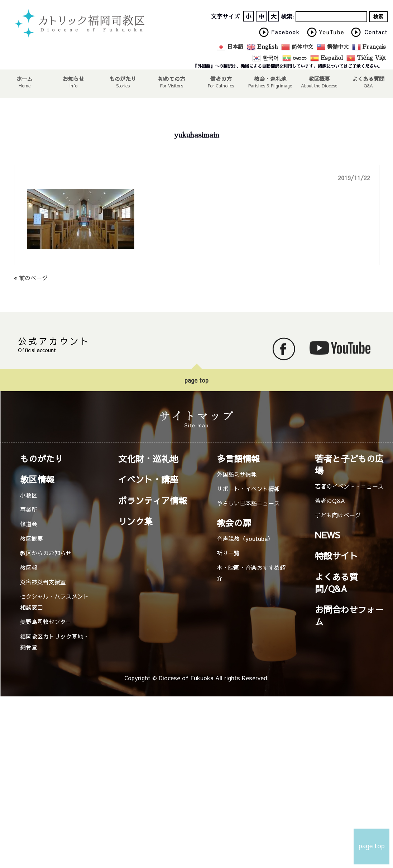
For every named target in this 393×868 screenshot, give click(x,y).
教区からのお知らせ (46, 553)
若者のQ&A (330, 500)
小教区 (29, 495)
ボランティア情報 (153, 500)
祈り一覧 (228, 553)
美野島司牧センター (46, 622)
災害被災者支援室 (43, 582)
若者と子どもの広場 (349, 464)
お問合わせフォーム (349, 615)
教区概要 (32, 538)
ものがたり (123, 78)
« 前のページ (31, 278)
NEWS (327, 535)
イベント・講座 (148, 479)
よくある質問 (368, 78)
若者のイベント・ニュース (349, 486)
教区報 (29, 567)
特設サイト (336, 556)
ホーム (25, 78)
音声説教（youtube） (245, 538)
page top (196, 380)
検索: (287, 17)
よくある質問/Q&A (336, 583)
